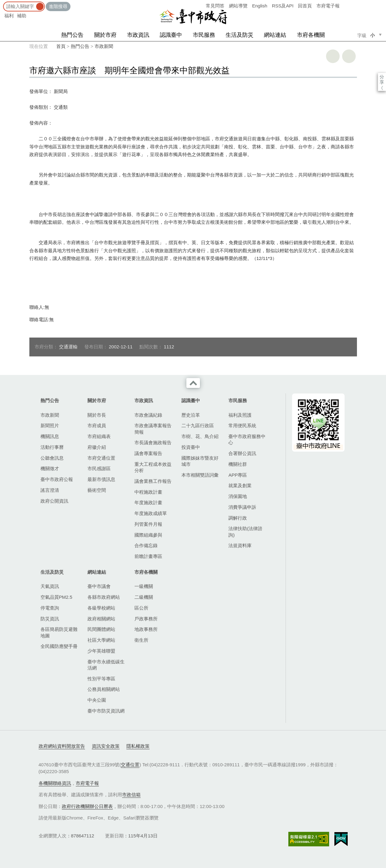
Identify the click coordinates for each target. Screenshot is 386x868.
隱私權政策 (138, 746)
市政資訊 (138, 35)
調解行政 (238, 518)
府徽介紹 (97, 447)
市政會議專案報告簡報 (153, 429)
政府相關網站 (101, 619)
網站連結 (275, 35)
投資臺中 (191, 447)
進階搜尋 (58, 6)
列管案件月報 (148, 524)
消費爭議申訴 (242, 507)
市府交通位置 (101, 458)
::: (2, 3)
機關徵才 (50, 468)
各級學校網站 (101, 608)
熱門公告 (72, 35)
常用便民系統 (242, 425)
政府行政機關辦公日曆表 (87, 806)
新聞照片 (50, 425)
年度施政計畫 (148, 502)
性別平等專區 (101, 679)
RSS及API (283, 6)
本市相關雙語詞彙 (200, 475)
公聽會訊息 (52, 458)
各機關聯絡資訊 (55, 783)
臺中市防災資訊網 (106, 711)
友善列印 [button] (333, 56)
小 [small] (373, 35)
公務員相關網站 (104, 689)
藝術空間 (97, 490)
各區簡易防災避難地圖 (59, 632)
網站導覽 (238, 6)
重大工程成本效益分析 (153, 467)
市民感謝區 (99, 468)
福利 (9, 16)
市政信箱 (131, 795)
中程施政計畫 (148, 492)
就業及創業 (240, 485)
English (260, 6)
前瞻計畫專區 (148, 556)
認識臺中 (171, 35)
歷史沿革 (191, 415)
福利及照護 (240, 415)
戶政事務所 (146, 619)
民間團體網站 (101, 629)
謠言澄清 (50, 490)
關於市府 (105, 35)
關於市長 (97, 415)
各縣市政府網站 (104, 597)
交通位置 (130, 765)
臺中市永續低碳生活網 (106, 665)
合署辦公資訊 (242, 453)
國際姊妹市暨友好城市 (200, 461)
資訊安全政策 (106, 746)
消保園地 (238, 496)
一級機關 (144, 586)
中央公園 (97, 700)
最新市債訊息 (101, 479)
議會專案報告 (148, 453)
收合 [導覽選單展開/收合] (193, 383)
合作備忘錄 (146, 545)
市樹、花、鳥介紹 (200, 436)
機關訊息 (50, 436)
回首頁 (305, 6)
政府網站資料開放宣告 (62, 746)
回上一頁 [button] (349, 56)
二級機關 (144, 597)
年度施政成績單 (151, 513)
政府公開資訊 (54, 501)
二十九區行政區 (198, 425)
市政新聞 (104, 46)
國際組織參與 (148, 535)
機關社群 (238, 464)
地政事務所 (146, 629)
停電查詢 (50, 608)
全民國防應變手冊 (59, 646)
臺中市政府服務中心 (247, 439)
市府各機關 (311, 35)
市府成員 (97, 425)
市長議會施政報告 (153, 443)
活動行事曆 (52, 447)
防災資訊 (50, 619)
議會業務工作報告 (153, 481)
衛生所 (141, 640)
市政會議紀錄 (148, 415)
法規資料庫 (240, 545)
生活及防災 (240, 35)
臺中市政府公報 (57, 479)
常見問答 (215, 6)
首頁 (61, 46)
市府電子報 (328, 6)
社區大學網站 (101, 640)
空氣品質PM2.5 (56, 597)
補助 (22, 16)
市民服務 (204, 35)
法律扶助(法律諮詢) (245, 532)
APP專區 (238, 475)
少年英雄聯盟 (101, 651)
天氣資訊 (50, 586)
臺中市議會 (99, 586)
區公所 (141, 608)
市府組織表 (99, 436)
